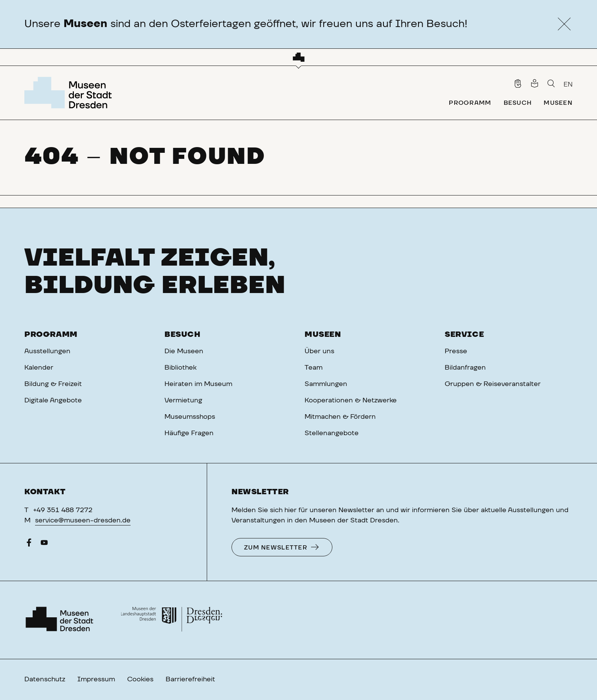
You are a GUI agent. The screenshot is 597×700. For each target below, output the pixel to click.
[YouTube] (44, 545)
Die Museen (184, 351)
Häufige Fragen (189, 433)
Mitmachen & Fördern (340, 417)
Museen (323, 335)
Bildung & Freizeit (53, 384)
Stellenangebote (332, 433)
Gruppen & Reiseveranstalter (493, 384)
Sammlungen (326, 384)
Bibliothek (180, 368)
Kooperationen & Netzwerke (351, 400)
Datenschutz (45, 679)
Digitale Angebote (53, 400)
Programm (51, 335)
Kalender (39, 368)
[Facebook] (29, 545)
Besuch (183, 335)
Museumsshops (190, 417)
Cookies (140, 679)
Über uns (319, 351)
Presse (456, 351)
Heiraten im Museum (198, 384)
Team (314, 368)
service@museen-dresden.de (83, 521)
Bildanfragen (465, 368)
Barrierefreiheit (190, 679)
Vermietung (183, 400)
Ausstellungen (47, 351)
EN (568, 85)
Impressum (96, 679)
